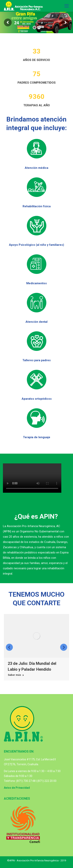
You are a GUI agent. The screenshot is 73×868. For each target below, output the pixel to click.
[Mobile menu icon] (67, 6)
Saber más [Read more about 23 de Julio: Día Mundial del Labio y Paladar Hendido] (16, 675)
